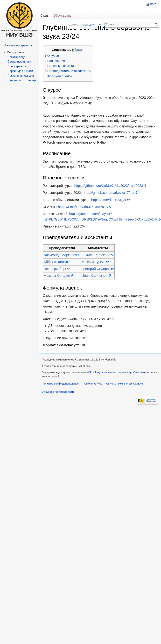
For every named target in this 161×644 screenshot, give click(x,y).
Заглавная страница (18, 45)
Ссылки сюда (16, 57)
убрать (78, 50)
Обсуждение (62, 16)
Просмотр (88, 25)
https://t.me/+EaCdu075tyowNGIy (83, 207)
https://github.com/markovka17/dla (108, 193)
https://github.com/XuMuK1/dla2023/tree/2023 (109, 186)
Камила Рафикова (96, 255)
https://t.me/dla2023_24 (109, 200)
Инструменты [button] (16, 52)
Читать (73, 25)
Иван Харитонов (94, 276)
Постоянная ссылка (21, 76)
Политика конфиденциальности (61, 384)
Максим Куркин (94, 262)
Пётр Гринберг (55, 269)
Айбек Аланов (55, 262)
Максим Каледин (57, 276)
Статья (45, 16)
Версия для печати (20, 71)
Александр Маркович (60, 255)
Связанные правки (20, 62)
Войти (154, 4)
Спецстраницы (17, 66)
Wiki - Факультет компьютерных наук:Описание (116, 372)
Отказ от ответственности (58, 392)
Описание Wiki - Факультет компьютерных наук (113, 384)
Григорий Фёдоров (96, 269)
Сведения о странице (22, 80)
